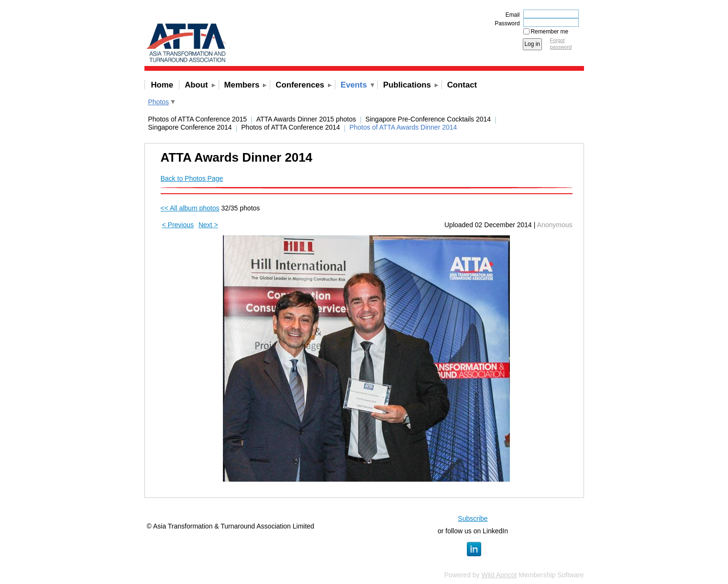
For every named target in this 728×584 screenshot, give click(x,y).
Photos (159, 102)
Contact (462, 85)
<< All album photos (190, 208)
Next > (208, 225)
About (196, 85)
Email (511, 15)
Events (354, 85)
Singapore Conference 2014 (190, 127)
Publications (407, 85)
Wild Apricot (499, 575)
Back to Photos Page (192, 178)
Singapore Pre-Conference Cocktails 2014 (428, 119)
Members (242, 85)
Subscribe (473, 518)
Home (162, 85)
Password (505, 23)
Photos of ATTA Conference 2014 (291, 127)
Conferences (300, 85)
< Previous (178, 225)
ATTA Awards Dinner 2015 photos (306, 119)
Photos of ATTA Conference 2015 (198, 119)
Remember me (550, 32)
